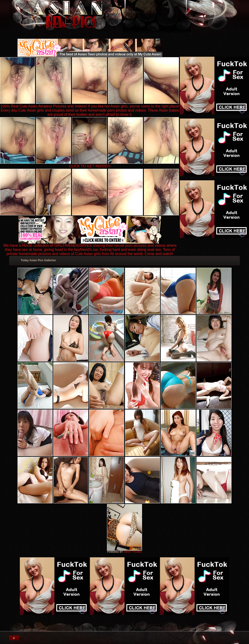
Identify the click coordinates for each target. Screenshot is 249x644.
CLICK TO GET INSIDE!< (90, 166)
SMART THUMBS (133, 552)
